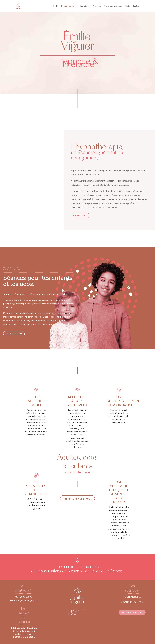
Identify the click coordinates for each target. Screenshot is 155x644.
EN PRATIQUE (80, 215)
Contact (136, 6)
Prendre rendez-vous (113, 6)
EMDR (56, 6)
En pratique (85, 6)
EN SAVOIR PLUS (14, 334)
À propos (97, 6)
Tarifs (128, 6)
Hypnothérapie (68, 6)
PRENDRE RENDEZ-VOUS (77, 499)
